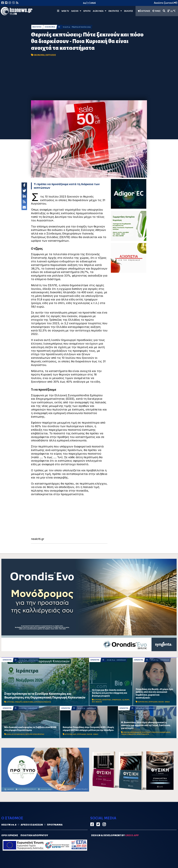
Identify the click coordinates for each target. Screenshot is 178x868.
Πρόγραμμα (55, 825)
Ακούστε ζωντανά (166, 3)
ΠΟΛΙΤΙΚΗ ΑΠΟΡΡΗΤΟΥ (34, 835)
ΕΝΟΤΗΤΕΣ (115, 11)
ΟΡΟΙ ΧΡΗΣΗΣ (10, 835)
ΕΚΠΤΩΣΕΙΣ (51, 55)
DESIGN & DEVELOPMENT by (115, 835)
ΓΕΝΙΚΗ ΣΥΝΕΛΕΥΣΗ (129, 734)
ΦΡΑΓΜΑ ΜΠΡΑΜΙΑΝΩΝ (132, 732)
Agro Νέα (100, 11)
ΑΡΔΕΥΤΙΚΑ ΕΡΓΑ (143, 734)
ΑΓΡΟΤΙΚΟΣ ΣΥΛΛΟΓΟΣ (43, 702)
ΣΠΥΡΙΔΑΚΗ (153, 702)
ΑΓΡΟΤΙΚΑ (10, 702)
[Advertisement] (89, 80)
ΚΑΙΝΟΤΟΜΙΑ (28, 702)
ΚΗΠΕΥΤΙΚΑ (107, 700)
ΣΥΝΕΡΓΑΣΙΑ (117, 700)
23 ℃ (172, 11)
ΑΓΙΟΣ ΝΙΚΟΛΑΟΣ (18, 734)
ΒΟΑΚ (9, 734)
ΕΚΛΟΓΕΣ (129, 11)
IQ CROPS (126, 700)
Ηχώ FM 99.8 (9, 825)
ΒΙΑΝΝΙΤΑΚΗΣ (165, 732)
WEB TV (65, 11)
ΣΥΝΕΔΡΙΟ (19, 702)
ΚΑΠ (75, 734)
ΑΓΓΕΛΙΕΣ (144, 11)
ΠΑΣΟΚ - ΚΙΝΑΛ (164, 702)
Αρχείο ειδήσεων (32, 825)
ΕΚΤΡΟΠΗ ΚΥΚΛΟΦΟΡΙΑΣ (35, 734)
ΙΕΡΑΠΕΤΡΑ (7, 660)
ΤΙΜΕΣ (157, 11)
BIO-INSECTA (97, 702)
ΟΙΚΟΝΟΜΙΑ (50, 27)
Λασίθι (76, 11)
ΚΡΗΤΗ (87, 11)
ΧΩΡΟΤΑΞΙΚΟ (143, 702)
